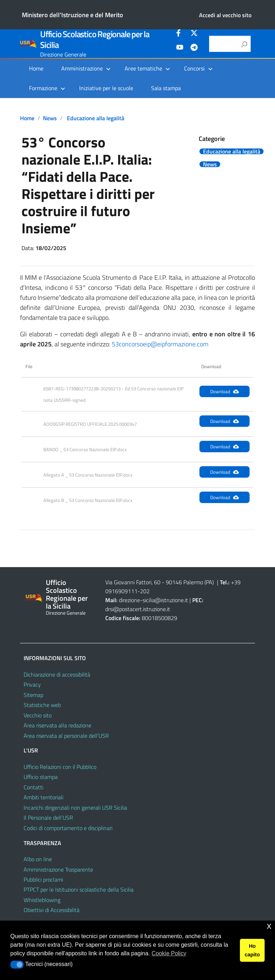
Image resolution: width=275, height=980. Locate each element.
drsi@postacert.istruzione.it (138, 609)
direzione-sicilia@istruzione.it (153, 600)
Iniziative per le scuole (106, 88)
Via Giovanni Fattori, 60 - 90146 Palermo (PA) (160, 582)
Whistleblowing (42, 900)
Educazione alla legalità (96, 118)
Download (225, 391)
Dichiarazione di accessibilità (57, 674)
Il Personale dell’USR (48, 818)
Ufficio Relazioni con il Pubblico (60, 767)
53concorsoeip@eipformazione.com (160, 344)
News (50, 118)
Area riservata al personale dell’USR (66, 736)
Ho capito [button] (252, 950)
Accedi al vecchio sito (225, 15)
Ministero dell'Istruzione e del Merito (73, 15)
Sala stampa (166, 88)
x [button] (269, 926)
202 (145, 591)
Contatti (33, 787)
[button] (17, 965)
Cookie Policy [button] (169, 953)
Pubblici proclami (43, 879)
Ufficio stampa (41, 777)
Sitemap (33, 695)
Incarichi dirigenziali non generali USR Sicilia (75, 808)
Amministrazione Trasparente (58, 869)
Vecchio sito (38, 715)
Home (36, 68)
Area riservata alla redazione (57, 725)
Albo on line (38, 859)
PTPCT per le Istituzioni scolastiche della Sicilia (79, 889)
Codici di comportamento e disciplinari (68, 828)
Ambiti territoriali (44, 797)
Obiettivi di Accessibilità (52, 910)
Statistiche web (42, 705)
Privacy (32, 684)
